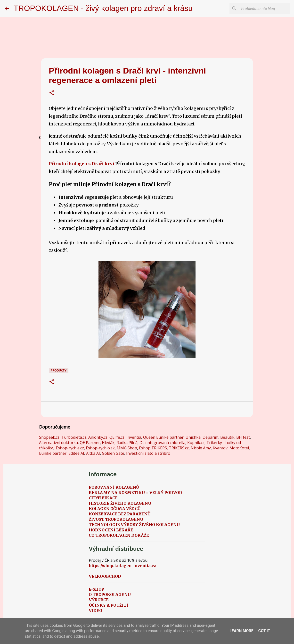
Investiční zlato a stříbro (148, 453)
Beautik (227, 437)
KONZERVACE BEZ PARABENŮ (120, 514)
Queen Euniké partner (163, 437)
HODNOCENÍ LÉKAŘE (111, 530)
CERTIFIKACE (103, 498)
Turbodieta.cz (74, 437)
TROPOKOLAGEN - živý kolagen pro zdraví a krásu (103, 8)
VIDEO (95, 611)
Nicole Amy (201, 448)
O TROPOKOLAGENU (110, 594)
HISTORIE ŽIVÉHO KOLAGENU (120, 503)
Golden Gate (113, 453)
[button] (52, 93)
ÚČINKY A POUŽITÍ (108, 605)
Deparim (210, 437)
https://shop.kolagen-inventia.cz (122, 566)
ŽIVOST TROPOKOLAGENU (116, 519)
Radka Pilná (127, 443)
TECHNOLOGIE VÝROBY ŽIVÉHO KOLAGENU (134, 525)
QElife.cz (117, 437)
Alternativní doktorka (58, 443)
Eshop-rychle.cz (70, 448)
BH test (243, 437)
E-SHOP (96, 589)
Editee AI (76, 453)
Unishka (193, 437)
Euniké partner (53, 453)
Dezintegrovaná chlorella (162, 443)
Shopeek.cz (49, 437)
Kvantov (220, 448)
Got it (264, 631)
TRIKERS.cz (179, 448)
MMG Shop (127, 448)
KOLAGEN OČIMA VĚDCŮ (115, 509)
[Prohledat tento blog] (265, 8)
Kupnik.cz (196, 443)
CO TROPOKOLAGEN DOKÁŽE (119, 535)
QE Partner (90, 443)
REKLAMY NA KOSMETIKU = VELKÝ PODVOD (135, 493)
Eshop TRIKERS (153, 448)
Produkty (59, 370)
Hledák (108, 443)
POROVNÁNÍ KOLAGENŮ (114, 487)
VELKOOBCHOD (105, 576)
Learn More (241, 631)
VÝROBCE (99, 600)
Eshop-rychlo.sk (100, 448)
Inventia (134, 437)
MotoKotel (239, 448)
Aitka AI (93, 453)
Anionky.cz (98, 437)
